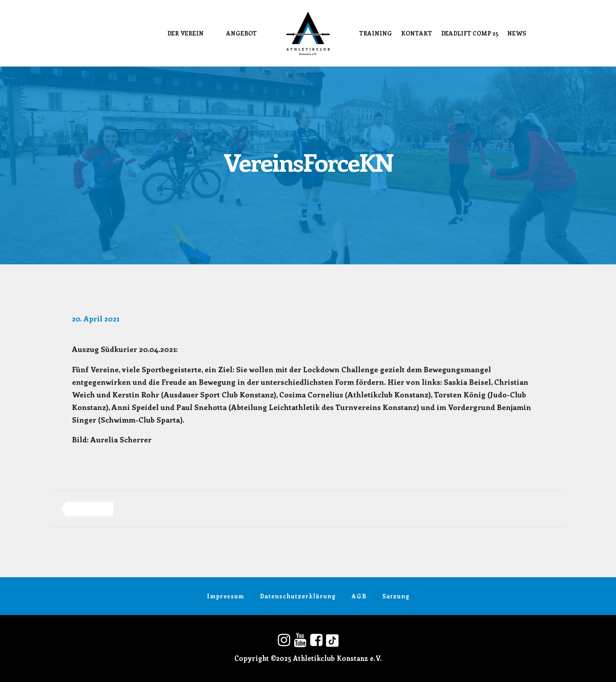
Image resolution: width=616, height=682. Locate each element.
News (517, 33)
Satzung (396, 596)
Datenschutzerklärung (298, 596)
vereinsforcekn (89, 509)
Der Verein (185, 33)
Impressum (225, 596)
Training (376, 33)
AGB (359, 596)
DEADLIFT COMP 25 (470, 33)
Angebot (241, 33)
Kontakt (417, 33)
